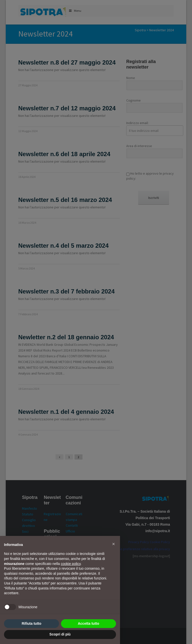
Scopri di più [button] (60, 634)
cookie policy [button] (71, 564)
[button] (113, 544)
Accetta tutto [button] (88, 623)
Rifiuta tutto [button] (32, 623)
